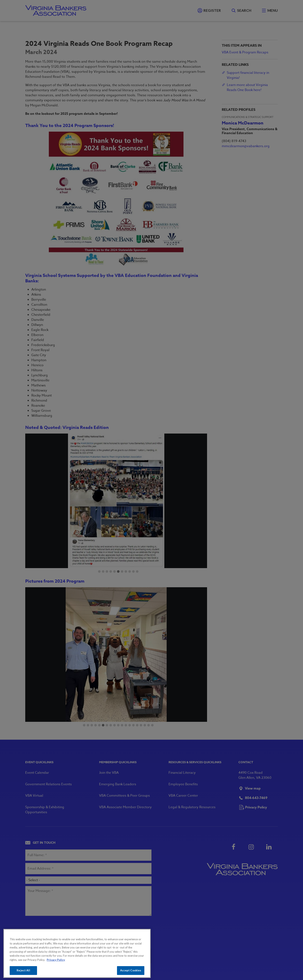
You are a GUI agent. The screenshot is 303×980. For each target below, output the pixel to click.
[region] (77, 953)
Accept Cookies (131, 970)
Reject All (23, 970)
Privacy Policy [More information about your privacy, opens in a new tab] (56, 960)
